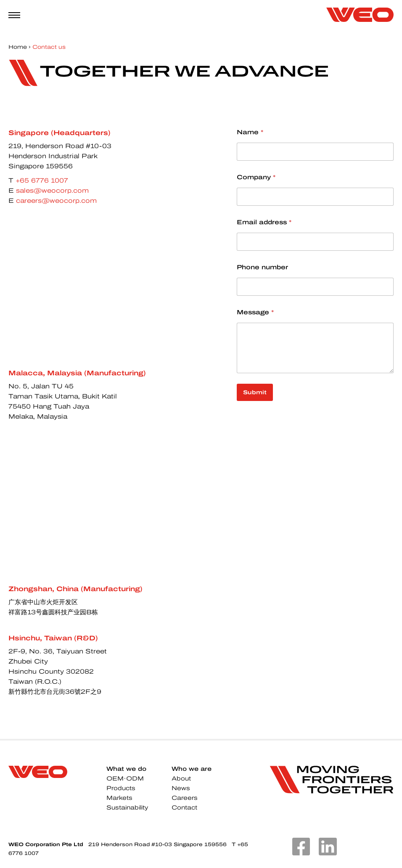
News (181, 788)
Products (121, 788)
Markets (119, 798)
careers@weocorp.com (56, 201)
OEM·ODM (125, 779)
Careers (185, 798)
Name (250, 132)
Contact (184, 808)
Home (18, 47)
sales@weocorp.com (52, 191)
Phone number (262, 267)
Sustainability (127, 808)
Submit (255, 392)
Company (256, 177)
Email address (264, 222)
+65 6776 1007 (42, 181)
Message (255, 312)
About (181, 779)
